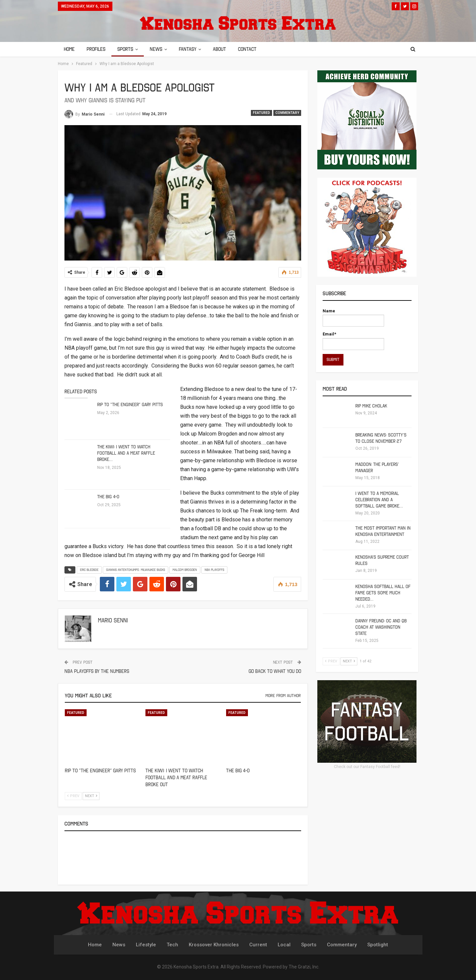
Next (91, 796)
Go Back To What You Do (275, 671)
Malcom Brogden (185, 570)
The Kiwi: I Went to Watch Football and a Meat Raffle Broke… (126, 453)
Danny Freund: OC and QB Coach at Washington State (381, 627)
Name (353, 317)
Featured (261, 113)
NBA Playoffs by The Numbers (97, 671)
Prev (73, 796)
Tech (172, 945)
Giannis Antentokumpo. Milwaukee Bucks (136, 570)
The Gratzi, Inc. (304, 967)
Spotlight (378, 945)
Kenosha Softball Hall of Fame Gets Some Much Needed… (383, 593)
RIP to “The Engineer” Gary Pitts (130, 405)
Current (258, 945)
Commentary (287, 113)
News (159, 49)
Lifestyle (146, 945)
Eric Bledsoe (89, 570)
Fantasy (192, 49)
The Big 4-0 (108, 497)
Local (284, 945)
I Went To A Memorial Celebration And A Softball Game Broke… (379, 500)
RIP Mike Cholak (371, 406)
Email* (353, 341)
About (224, 49)
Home (69, 49)
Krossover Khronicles (214, 945)
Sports (127, 49)
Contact (253, 49)
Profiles (97, 49)
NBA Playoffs (214, 570)
